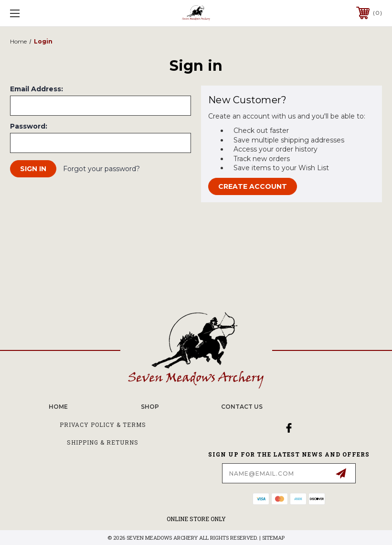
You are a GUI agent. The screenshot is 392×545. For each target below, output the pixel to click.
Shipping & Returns (103, 442)
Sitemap (273, 538)
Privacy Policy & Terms (103, 425)
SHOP (150, 407)
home (58, 407)
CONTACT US (242, 407)
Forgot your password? (101, 169)
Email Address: (37, 89)
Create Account (253, 186)
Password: (29, 126)
